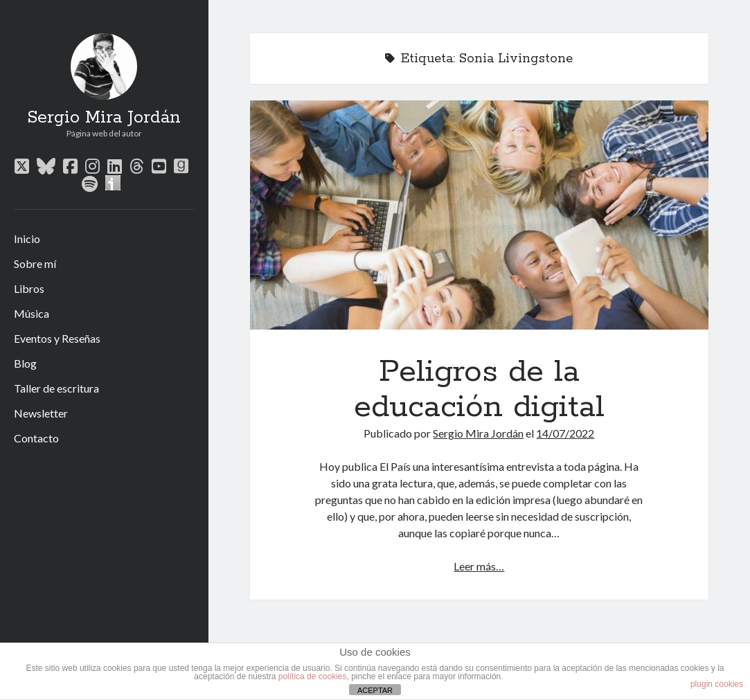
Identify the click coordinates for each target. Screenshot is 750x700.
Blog (25, 363)
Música (32, 313)
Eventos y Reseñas (57, 338)
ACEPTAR (375, 690)
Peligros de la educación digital (479, 215)
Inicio (27, 239)
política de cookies (313, 676)
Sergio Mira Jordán (104, 118)
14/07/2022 (565, 433)
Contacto (36, 438)
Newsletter (41, 413)
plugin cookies (717, 684)
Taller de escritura (56, 388)
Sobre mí (35, 263)
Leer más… (479, 566)
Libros (29, 288)
